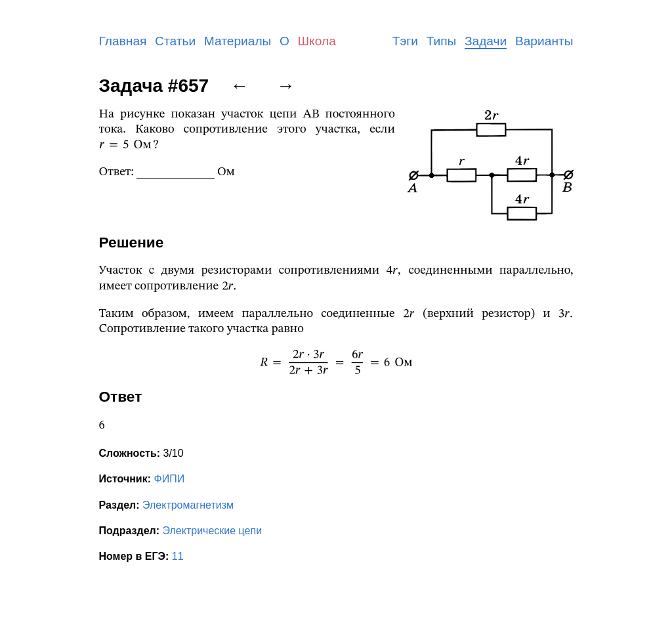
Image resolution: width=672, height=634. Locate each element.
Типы (442, 41)
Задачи (486, 41)
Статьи (175, 41)
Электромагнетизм (188, 505)
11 (178, 556)
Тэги (405, 41)
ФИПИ (169, 479)
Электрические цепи (213, 531)
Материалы (238, 41)
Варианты (544, 41)
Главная (123, 41)
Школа (317, 41)
